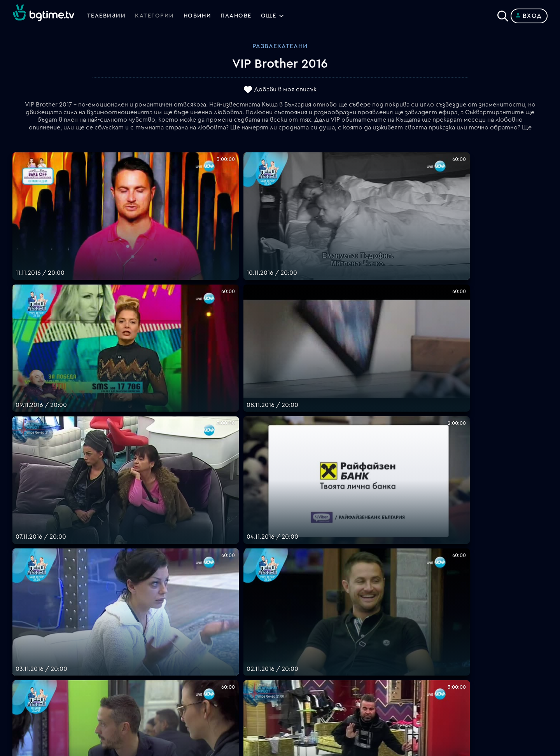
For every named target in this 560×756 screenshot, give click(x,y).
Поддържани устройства (319, 636)
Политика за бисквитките (321, 673)
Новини (201, 16)
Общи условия (302, 654)
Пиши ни (293, 682)
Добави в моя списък (285, 90)
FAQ (286, 617)
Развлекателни (280, 46)
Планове (293, 626)
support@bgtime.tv (174, 701)
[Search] (503, 14)
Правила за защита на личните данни (336, 663)
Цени (287, 645)
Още (276, 16)
